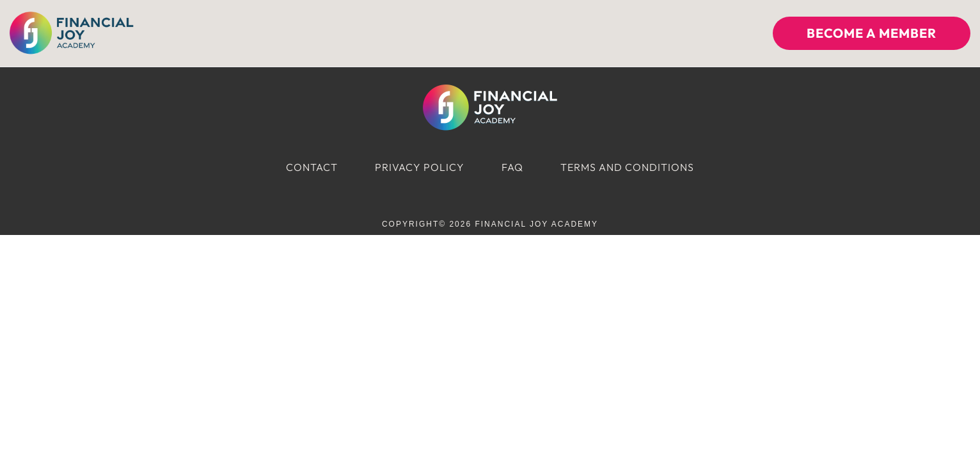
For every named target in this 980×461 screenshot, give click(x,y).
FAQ (512, 167)
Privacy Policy (420, 167)
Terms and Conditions (627, 167)
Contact (312, 167)
